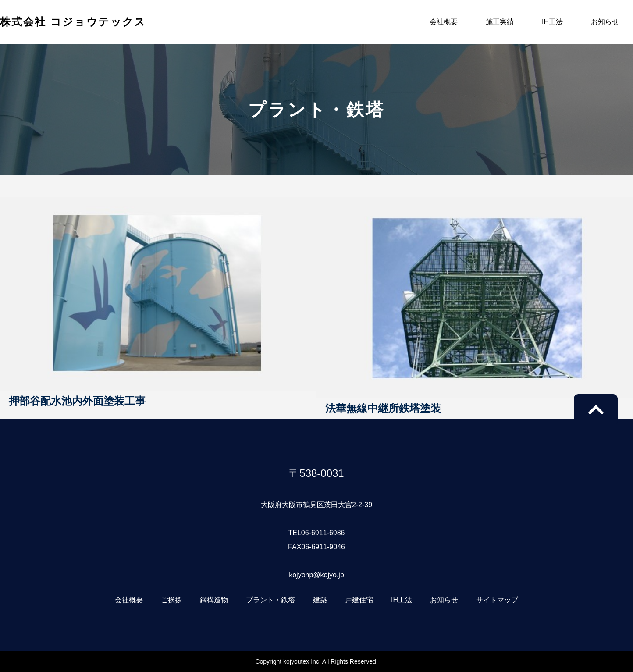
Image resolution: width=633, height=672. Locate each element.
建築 (320, 600)
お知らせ (605, 22)
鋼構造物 (214, 600)
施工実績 (500, 22)
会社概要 (444, 22)
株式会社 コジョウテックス (73, 22)
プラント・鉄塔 (270, 600)
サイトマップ (497, 600)
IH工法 (552, 22)
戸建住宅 (359, 600)
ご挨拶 (171, 600)
